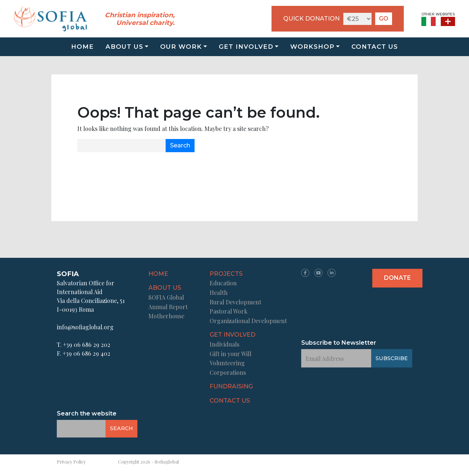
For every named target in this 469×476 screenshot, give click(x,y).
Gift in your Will (230, 354)
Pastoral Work (228, 311)
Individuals (224, 344)
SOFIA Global (166, 297)
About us (124, 47)
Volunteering (227, 363)
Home (82, 47)
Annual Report (168, 307)
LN (332, 273)
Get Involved (246, 47)
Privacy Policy (71, 462)
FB (305, 273)
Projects (226, 274)
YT (318, 273)
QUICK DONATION (311, 19)
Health (219, 292)
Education (223, 283)
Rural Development (235, 302)
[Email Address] (122, 146)
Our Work (181, 47)
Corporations (228, 372)
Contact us (375, 47)
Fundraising (231, 386)
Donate (397, 278)
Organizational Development (248, 321)
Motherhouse (166, 316)
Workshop (312, 47)
